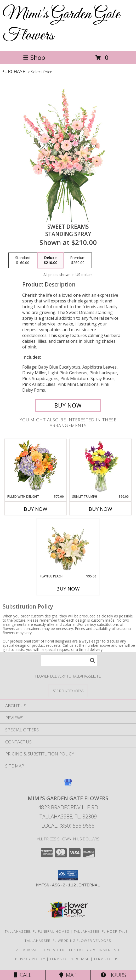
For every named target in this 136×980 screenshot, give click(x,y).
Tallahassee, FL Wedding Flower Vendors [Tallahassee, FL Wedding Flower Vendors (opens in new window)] (68, 941)
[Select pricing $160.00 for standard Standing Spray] (23, 260)
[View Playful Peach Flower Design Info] (68, 546)
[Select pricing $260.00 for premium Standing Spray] (78, 260)
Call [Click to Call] (23, 975)
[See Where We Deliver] (68, 690)
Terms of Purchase (69, 959)
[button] (68, 875)
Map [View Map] (68, 975)
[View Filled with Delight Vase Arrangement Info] (36, 467)
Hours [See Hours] (113, 975)
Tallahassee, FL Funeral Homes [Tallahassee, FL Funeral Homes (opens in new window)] (37, 931)
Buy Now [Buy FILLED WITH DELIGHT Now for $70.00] (36, 509)
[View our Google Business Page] (68, 785)
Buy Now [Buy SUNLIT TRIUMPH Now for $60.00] (100, 509)
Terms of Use (107, 959)
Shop (34, 57)
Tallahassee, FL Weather (39, 950)
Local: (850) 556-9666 (68, 826)
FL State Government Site (95, 950)
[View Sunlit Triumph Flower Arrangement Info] (101, 467)
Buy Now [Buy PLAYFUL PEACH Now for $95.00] (68, 589)
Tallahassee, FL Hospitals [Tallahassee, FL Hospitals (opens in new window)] (101, 931)
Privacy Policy (30, 959)
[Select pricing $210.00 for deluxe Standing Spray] (50, 260)
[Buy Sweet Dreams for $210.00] (68, 405)
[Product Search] (69, 660)
